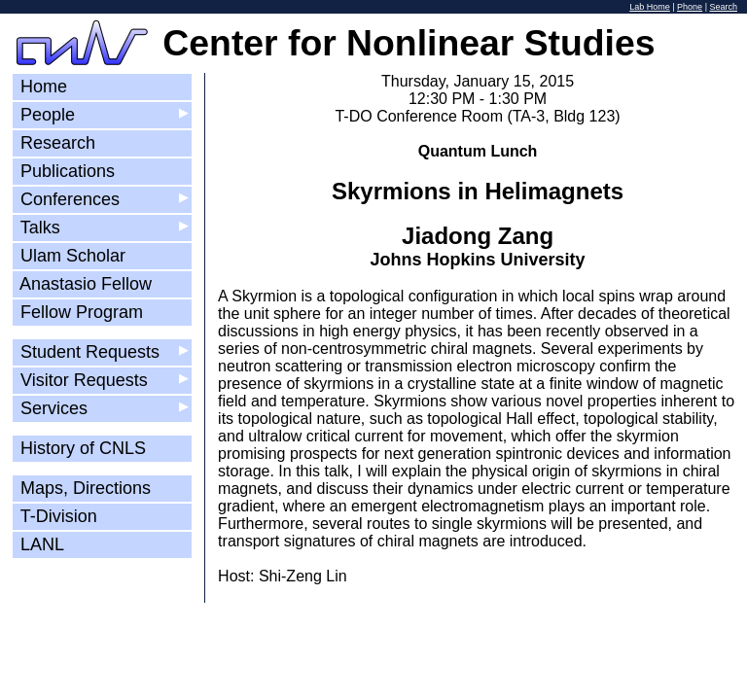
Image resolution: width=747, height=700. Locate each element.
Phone (690, 7)
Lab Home (650, 7)
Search (723, 7)
